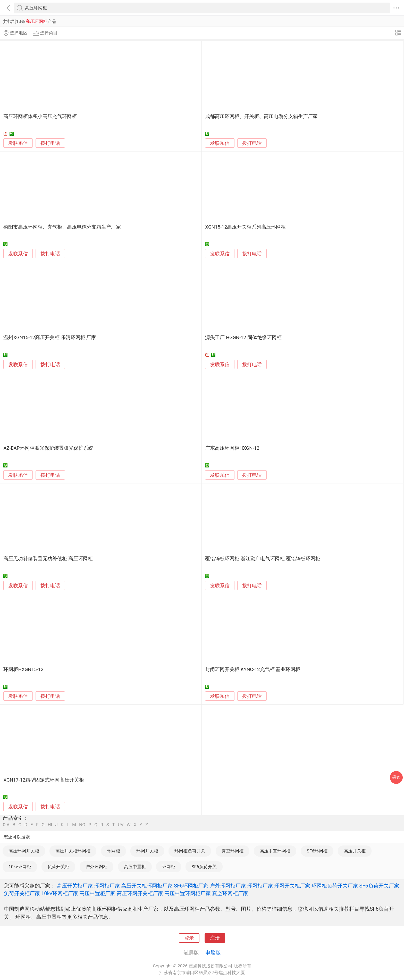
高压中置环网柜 (275, 851)
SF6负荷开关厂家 (379, 886)
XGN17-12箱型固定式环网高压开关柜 (44, 780)
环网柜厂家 (107, 886)
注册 (215, 938)
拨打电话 (50, 143)
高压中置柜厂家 (97, 893)
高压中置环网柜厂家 (188, 893)
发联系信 (18, 143)
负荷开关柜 (58, 867)
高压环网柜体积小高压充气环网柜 (40, 116)
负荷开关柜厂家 (22, 893)
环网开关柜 (147, 851)
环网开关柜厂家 (292, 886)
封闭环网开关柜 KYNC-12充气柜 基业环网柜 (253, 669)
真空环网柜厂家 (230, 893)
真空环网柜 (233, 851)
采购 (396, 777)
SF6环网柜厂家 (191, 886)
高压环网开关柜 (24, 851)
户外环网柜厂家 (228, 886)
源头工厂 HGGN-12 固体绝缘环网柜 (243, 338)
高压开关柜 (355, 851)
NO (82, 825)
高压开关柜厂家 (75, 886)
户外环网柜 (96, 867)
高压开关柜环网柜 (73, 851)
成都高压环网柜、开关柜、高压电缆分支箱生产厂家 (261, 116)
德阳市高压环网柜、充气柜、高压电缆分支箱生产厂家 (62, 227)
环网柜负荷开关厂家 (335, 886)
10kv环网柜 (20, 867)
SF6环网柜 (317, 851)
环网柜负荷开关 (190, 851)
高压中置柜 (135, 867)
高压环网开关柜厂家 (140, 893)
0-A (6, 825)
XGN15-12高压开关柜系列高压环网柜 (245, 227)
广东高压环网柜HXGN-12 (232, 448)
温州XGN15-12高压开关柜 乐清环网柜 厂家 (50, 338)
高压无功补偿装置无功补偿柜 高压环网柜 (48, 559)
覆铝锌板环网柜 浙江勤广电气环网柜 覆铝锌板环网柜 (263, 559)
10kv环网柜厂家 (60, 893)
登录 (189, 938)
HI (50, 825)
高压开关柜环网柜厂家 (147, 886)
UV (121, 825)
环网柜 (113, 851)
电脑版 (213, 953)
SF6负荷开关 (204, 867)
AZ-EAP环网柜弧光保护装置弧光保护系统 (48, 448)
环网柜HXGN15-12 (23, 669)
